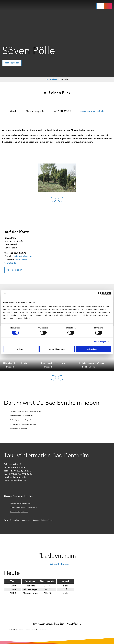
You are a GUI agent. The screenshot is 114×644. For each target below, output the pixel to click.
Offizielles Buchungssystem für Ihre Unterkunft (23, 507)
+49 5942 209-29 (62, 111)
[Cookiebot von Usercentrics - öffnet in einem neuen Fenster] (100, 293)
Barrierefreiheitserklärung (43, 520)
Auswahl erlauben (57, 349)
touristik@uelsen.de (22, 256)
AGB (6, 520)
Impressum (26, 520)
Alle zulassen (93, 349)
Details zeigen (100, 342)
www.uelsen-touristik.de (92, 111)
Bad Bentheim (52, 79)
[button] (108, 6)
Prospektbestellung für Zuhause (19, 512)
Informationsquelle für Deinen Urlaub (21, 503)
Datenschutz (15, 520)
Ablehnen (21, 349)
